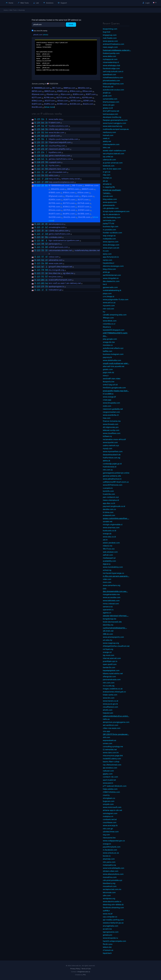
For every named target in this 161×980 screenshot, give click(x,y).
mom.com (107, 582)
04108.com (62, 104)
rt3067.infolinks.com (111, 792)
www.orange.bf (109, 397)
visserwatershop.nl (111, 62)
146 (43, 126)
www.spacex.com (110, 41)
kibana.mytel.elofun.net (113, 673)
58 (46, 273)
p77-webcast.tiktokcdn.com (115, 786)
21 (43, 182)
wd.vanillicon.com (111, 725)
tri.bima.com (108, 512)
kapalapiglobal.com (111, 670)
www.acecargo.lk (110, 825)
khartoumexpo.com (111, 102)
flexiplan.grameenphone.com (115, 120)
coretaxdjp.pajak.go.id (112, 464)
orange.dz (107, 534)
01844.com (75, 91)
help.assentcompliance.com (61, 182)
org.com (106, 835)
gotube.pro (108, 935)
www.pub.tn (108, 783)
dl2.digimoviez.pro (111, 427)
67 (47, 172)
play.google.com (110, 339)
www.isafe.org (55, 119)
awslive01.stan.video (112, 379)
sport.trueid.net (109, 780)
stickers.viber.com (111, 871)
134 (43, 263)
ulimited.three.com (111, 832)
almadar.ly (107, 184)
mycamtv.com (109, 306)
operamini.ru (108, 610)
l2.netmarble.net (110, 750)
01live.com (87, 91)
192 (43, 276)
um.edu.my (108, 640)
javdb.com (107, 96)
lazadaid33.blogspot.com (114, 330)
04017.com (37, 104)
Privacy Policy (75, 969)
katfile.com (108, 351)
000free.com (69, 88)
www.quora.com (110, 202)
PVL (84, 975)
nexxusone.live (109, 838)
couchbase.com (110, 822)
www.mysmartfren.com (113, 451)
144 (43, 123)
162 (47, 156)
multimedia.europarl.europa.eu (116, 129)
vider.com (107, 579)
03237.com (50, 101)
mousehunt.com (110, 886)
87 (46, 126)
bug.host (107, 32)
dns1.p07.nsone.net (111, 111)
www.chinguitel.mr (111, 278)
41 (43, 234)
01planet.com (38, 94)
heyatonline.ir (109, 263)
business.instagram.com (113, 354)
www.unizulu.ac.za (111, 853)
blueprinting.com (110, 29)
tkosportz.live (109, 382)
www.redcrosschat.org (112, 126)
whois (45, 35)
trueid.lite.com (109, 494)
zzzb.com (107, 406)
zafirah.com (108, 555)
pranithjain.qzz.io (110, 661)
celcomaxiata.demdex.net (60, 250)
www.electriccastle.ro (112, 901)
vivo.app (106, 731)
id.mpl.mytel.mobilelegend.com (116, 211)
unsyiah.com (108, 804)
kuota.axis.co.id (109, 531)
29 (43, 227)
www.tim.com (109, 698)
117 (43, 257)
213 (43, 149)
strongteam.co (109, 798)
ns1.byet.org (108, 649)
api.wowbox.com (110, 768)
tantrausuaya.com (110, 114)
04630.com (37, 107)
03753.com (76, 101)
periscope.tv (54, 244)
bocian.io (107, 856)
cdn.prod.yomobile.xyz (113, 880)
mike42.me (108, 546)
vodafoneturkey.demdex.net (87, 250)
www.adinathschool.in (112, 479)
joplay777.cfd (108, 223)
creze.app (107, 400)
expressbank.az (110, 740)
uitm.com (107, 895)
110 (43, 244)
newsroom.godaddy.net (113, 409)
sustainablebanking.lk (112, 290)
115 (43, 250)
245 (46, 136)
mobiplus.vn (108, 816)
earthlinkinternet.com (112, 275)
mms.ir (106, 376)
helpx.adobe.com (110, 789)
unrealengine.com (57, 227)
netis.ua (106, 719)
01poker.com (52, 94)
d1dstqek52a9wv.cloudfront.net (116, 646)
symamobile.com (110, 99)
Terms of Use (86, 969)
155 (43, 136)
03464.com (63, 101)
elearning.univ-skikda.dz (113, 905)
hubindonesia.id (110, 467)
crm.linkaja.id (109, 296)
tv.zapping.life (109, 187)
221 (39, 166)
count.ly (106, 795)
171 (43, 142)
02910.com (87, 98)
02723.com (62, 98)
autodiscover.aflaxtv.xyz (113, 348)
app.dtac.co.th (109, 503)
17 (43, 179)
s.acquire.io (108, 488)
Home (10, 3)
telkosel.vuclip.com (111, 430)
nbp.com (107, 175)
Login (146, 3)
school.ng (107, 570)
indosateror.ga (55, 290)
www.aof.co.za (109, 303)
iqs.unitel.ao (108, 157)
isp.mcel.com (109, 655)
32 (47, 166)
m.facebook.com (110, 850)
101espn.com (108, 318)
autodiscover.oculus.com (113, 90)
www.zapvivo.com (111, 242)
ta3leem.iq (107, 436)
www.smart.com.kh (111, 248)
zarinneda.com (109, 220)
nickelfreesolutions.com (113, 78)
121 (46, 146)
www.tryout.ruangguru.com (114, 123)
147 (47, 227)
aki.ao (105, 181)
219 (39, 119)
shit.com (106, 737)
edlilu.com (53, 175)
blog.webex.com (110, 199)
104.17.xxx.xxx (109, 549)
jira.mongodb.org (56, 270)
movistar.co (108, 345)
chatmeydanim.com (111, 144)
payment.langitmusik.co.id (114, 506)
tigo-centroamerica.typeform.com (64, 240)
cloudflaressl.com (110, 707)
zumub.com (108, 196)
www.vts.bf (108, 914)
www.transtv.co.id (110, 701)
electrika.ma (108, 625)
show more (50, 107)
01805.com (62, 91)
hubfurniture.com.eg (112, 458)
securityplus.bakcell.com (113, 154)
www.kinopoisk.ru (110, 938)
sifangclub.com (109, 676)
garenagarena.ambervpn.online (116, 473)
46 (43, 169)
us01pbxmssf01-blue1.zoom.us (116, 482)
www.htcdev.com (56, 133)
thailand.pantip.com (111, 53)
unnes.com (108, 743)
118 (46, 162)
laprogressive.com (111, 932)
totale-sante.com (110, 695)
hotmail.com (108, 135)
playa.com (107, 293)
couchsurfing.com (57, 146)
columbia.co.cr (109, 324)
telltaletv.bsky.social (71, 179)
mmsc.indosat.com (111, 604)
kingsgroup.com (110, 35)
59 (46, 142)
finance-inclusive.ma (112, 421)
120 (46, 234)
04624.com (88, 104)
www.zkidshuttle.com (112, 360)
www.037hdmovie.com (113, 485)
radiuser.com (108, 771)
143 (43, 159)
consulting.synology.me (113, 746)
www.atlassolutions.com (113, 874)
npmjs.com (108, 260)
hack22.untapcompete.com (114, 941)
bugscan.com (109, 801)
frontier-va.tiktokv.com (112, 233)
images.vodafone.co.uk (113, 689)
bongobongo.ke (110, 619)
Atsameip (22, 10)
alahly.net (107, 141)
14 (46, 159)
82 (43, 237)
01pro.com (65, 94)
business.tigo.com (111, 226)
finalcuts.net (108, 87)
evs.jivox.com (55, 277)
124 (43, 119)
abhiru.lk (106, 461)
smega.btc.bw (109, 342)
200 (47, 182)
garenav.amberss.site (112, 476)
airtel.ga (106, 272)
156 (43, 139)
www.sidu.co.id (109, 537)
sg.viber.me (68, 273)
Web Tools (23, 3)
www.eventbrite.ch (111, 415)
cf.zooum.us (108, 950)
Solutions (48, 3)
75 (43, 172)
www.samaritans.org (112, 585)
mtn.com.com (109, 683)
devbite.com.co (109, 509)
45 (47, 257)
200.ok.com (108, 634)
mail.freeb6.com (110, 38)
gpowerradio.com (110, 287)
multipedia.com (109, 239)
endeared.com (109, 515)
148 (43, 129)
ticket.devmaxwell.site (112, 622)
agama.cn (107, 613)
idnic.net (106, 148)
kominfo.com (108, 491)
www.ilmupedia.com (111, 403)
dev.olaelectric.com (111, 281)
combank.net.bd (110, 819)
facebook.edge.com (111, 68)
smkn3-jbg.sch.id (110, 385)
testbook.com (109, 166)
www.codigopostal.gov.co (114, 841)
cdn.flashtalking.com (112, 217)
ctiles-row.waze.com (112, 728)
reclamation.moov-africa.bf (114, 439)
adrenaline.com (56, 260)
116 (46, 129)
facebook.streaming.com (113, 908)
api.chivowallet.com (58, 172)
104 (46, 237)
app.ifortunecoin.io (111, 257)
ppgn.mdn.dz (108, 372)
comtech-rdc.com (110, 777)
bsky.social (54, 179)
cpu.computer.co (110, 917)
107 (43, 240)
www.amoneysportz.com (113, 637)
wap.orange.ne (109, 236)
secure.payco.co (56, 224)
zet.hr (105, 540)
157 (46, 276)
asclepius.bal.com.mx (112, 889)
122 (43, 260)
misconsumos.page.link (113, 756)
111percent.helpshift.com (60, 142)
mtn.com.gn (108, 829)
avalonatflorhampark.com (60, 280)
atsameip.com (109, 859)
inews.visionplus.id (111, 500)
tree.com (107, 418)
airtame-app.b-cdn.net (112, 810)
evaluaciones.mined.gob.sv (114, 692)
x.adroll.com (54, 136)
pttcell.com (38, 35)
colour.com (54, 257)
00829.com (49, 91)
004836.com (84, 88)
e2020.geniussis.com (58, 247)
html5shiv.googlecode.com (114, 388)
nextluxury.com (109, 132)
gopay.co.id (108, 108)
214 (43, 152)
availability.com (109, 561)
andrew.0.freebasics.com (113, 44)
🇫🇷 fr (155, 3)
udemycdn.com (109, 160)
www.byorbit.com (110, 442)
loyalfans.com (55, 152)
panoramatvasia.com (112, 680)
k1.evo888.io (108, 394)
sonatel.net (108, 521)
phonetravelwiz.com (111, 81)
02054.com (78, 94)
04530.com (75, 104)
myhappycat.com (110, 59)
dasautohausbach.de (112, 455)
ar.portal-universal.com (113, 163)
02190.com (49, 98)
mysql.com (108, 448)
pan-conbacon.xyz (111, 497)
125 (43, 156)
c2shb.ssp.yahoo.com (59, 129)
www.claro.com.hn (111, 753)
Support (62, 3)
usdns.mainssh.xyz (111, 445)
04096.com (49, 104)
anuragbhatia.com (110, 926)
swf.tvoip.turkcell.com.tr (113, 71)
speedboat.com (109, 74)
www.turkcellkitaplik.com (114, 868)
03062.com (37, 101)
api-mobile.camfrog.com (113, 920)
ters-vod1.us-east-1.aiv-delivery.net (65, 283)
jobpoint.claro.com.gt (58, 169)
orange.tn (107, 844)
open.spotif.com (110, 664)
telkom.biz (107, 947)
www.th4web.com (111, 424)
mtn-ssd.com (108, 309)
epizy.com (107, 254)
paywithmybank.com (112, 847)
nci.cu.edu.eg (109, 686)
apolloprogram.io (56, 287)
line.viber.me (54, 273)
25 (43, 185)
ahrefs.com (108, 710)
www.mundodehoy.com (113, 567)
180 (46, 270)
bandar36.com (109, 667)
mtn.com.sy (108, 470)
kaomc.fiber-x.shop (111, 762)
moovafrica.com (110, 877)
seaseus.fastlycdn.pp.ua (113, 923)
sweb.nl (106, 138)
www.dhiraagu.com (111, 245)
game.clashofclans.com (59, 156)
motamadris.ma (109, 865)
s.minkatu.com (55, 237)
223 (39, 179)
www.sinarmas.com (111, 528)
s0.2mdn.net (108, 631)
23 (47, 260)
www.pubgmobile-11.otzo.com (116, 299)
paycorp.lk (107, 357)
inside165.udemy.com (112, 759)
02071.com (91, 94)
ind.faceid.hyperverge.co (113, 573)
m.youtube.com (109, 230)
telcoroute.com (109, 892)
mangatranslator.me (111, 594)
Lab (36, 3)
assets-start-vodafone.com (114, 151)
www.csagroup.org (111, 643)
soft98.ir (106, 911)
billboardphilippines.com (113, 84)
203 (43, 280)
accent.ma (107, 929)
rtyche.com (54, 166)
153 (47, 175)
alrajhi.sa (107, 93)
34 (46, 123)
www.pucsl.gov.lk (110, 704)
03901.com (88, 101)
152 (43, 132)
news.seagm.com (110, 47)
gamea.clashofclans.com (60, 159)
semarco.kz (108, 607)
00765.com (37, 91)
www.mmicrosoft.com (112, 807)
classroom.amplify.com (59, 149)
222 (39, 169)
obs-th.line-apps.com (112, 169)
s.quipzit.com (55, 162)
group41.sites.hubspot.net (60, 267)
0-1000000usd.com (41, 88)
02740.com (75, 98)
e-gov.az (107, 172)
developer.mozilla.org (112, 117)
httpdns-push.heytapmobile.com (63, 139)
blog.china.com (109, 269)
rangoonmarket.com (111, 412)
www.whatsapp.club (111, 65)
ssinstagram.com (110, 813)
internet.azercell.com (112, 658)
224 (39, 290)
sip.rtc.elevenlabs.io (111, 214)
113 (43, 247)
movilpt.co (107, 178)
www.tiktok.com (110, 321)
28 (43, 224)
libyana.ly (107, 327)
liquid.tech (107, 953)
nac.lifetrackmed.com (112, 765)
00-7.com (57, 88)
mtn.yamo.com (109, 862)
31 (43, 230)
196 (43, 175)
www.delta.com (109, 56)
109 (47, 247)
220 (39, 156)
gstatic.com (108, 369)
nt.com (106, 251)
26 (46, 280)
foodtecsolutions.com (58, 126)
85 (46, 224)
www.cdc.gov (109, 105)
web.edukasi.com (110, 552)
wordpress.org (109, 898)
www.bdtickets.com (111, 601)
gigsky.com (108, 774)
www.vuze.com (56, 263)
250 (46, 179)
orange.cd (107, 652)
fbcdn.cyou (108, 944)
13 (35, 119)
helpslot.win (108, 713)
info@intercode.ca (84, 972)
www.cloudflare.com (112, 433)
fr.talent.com (54, 123)
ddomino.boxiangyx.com (113, 266)
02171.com (37, 98)
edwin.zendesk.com (111, 543)
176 (43, 166)
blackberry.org (109, 883)
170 (43, 270)
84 (46, 185)
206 (43, 146)
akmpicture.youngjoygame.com (116, 722)
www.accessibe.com (112, 597)
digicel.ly (107, 564)
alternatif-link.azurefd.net (114, 366)
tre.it (105, 284)
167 (43, 267)
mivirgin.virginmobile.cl (113, 525)
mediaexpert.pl (109, 558)
